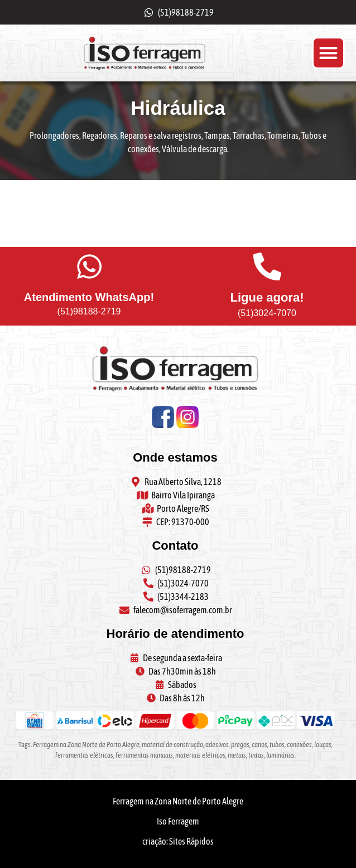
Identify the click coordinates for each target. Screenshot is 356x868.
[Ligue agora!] (267, 266)
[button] (328, 53)
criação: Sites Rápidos (178, 841)
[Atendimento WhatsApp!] (89, 266)
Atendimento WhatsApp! (89, 297)
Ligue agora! (267, 297)
